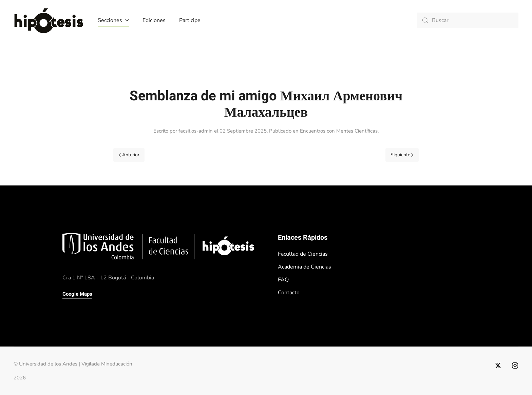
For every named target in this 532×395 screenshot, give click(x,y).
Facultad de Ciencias (303, 254)
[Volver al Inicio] (49, 20)
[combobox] (468, 20)
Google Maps (77, 294)
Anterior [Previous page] (129, 155)
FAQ (283, 280)
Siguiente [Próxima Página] (402, 155)
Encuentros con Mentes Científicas (339, 131)
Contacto (289, 293)
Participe (190, 20)
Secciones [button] (113, 20)
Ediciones (154, 20)
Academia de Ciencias (305, 267)
